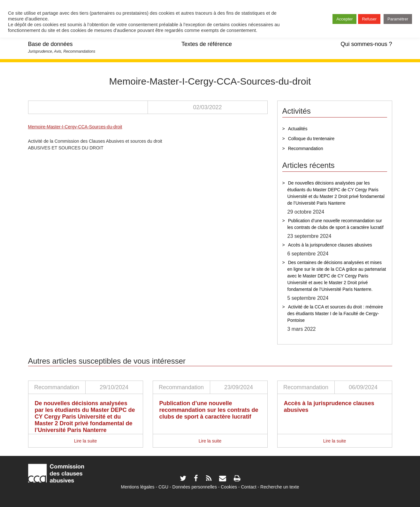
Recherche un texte (280, 487)
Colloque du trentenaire (311, 139)
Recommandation (306, 148)
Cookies (229, 487)
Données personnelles (195, 487)
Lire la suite (86, 441)
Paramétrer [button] (398, 19)
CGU (163, 487)
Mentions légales (137, 487)
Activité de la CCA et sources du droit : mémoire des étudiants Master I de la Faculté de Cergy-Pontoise (335, 314)
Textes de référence (207, 44)
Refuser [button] (369, 19)
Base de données (50, 44)
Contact (248, 487)
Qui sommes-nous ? (366, 44)
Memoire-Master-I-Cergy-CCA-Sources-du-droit (75, 127)
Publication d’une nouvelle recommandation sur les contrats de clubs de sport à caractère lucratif (336, 224)
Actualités (298, 129)
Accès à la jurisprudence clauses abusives (330, 245)
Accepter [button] (344, 19)
